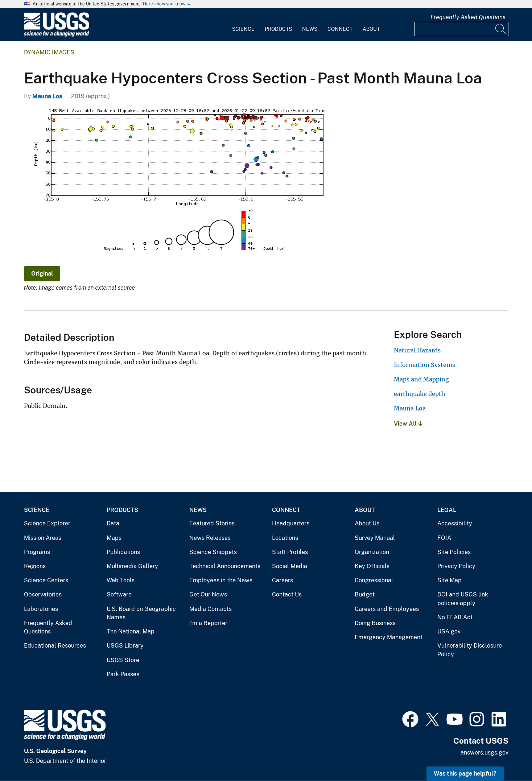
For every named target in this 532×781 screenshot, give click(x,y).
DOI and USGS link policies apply (463, 599)
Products (278, 29)
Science (243, 29)
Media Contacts (211, 609)
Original (42, 274)
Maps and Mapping (421, 379)
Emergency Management (389, 637)
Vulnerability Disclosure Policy (470, 650)
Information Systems (424, 365)
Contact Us (287, 594)
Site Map (449, 580)
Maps (114, 538)
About (371, 29)
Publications (123, 552)
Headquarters (291, 523)
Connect (340, 29)
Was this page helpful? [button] (465, 774)
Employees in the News (221, 580)
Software (119, 594)
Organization (372, 552)
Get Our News (208, 594)
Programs (37, 552)
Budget (365, 594)
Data (113, 523)
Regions (35, 566)
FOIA (444, 538)
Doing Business (375, 623)
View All (408, 424)
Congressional (374, 580)
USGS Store (123, 660)
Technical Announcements (225, 566)
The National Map (131, 631)
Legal (447, 510)
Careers (283, 580)
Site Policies (454, 552)
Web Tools (121, 580)
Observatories (43, 594)
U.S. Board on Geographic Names (141, 613)
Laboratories (41, 609)
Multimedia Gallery (132, 566)
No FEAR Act (455, 617)
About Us (367, 523)
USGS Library (125, 646)
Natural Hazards (417, 350)
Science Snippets (213, 552)
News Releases (210, 538)
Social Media (290, 566)
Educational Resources (55, 646)
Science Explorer (47, 523)
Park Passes (123, 674)
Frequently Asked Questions (468, 17)
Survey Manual (375, 538)
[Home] (57, 35)
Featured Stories (212, 523)
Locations (285, 538)
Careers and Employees (387, 609)
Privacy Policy (456, 566)
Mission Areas (43, 538)
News (310, 29)
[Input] (461, 29)
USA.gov (449, 631)
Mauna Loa (47, 96)
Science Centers (46, 580)
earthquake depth (420, 394)
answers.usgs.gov (484, 753)
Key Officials (372, 566)
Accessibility (455, 523)
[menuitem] (243, 25)
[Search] (501, 29)
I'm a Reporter (208, 623)
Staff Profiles (290, 552)
